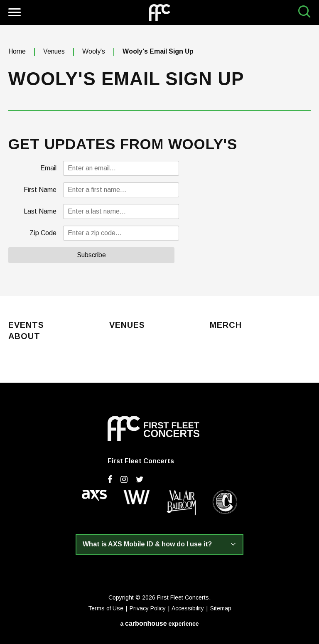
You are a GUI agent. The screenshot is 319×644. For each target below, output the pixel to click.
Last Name (40, 211)
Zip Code (43, 233)
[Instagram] (124, 479)
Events (26, 325)
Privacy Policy (148, 608)
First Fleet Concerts (160, 12)
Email (48, 168)
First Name (40, 190)
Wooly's (94, 51)
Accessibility (188, 608)
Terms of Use (106, 608)
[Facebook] (110, 479)
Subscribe (91, 255)
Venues (54, 51)
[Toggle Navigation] (13, 14)
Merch (226, 325)
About (24, 337)
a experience (159, 623)
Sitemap (221, 608)
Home (17, 51)
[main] (159, 161)
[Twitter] (140, 479)
